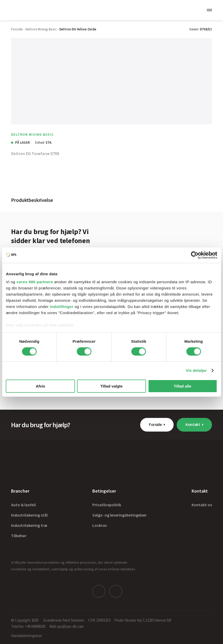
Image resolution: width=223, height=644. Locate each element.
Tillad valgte (111, 386)
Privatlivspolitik (107, 505)
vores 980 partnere (35, 282)
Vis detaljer (196, 370)
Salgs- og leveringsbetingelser (119, 515)
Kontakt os (202, 505)
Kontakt (193, 424)
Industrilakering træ (29, 525)
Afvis (41, 386)
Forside (155, 424)
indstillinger (62, 307)
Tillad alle (183, 386)
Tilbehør (19, 536)
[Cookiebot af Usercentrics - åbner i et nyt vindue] (195, 255)
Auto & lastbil (23, 505)
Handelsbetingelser (26, 635)
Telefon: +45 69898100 (28, 626)
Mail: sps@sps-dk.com (66, 626)
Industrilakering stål (29, 515)
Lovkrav (100, 525)
